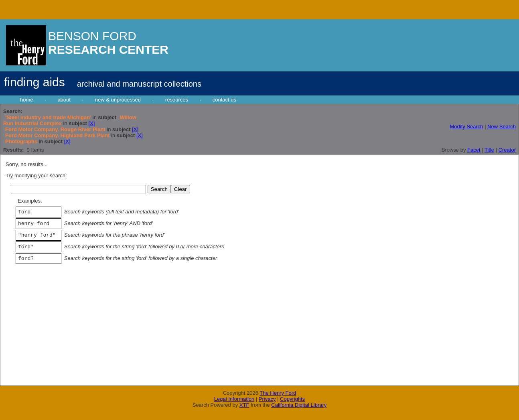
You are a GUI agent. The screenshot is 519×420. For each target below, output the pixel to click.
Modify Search (466, 127)
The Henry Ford (278, 393)
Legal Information (234, 399)
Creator (507, 150)
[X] (91, 123)
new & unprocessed (118, 100)
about (64, 100)
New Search (502, 127)
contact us (224, 100)
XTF (244, 405)
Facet (474, 150)
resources (177, 100)
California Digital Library (299, 405)
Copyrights (292, 399)
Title (489, 150)
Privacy (267, 399)
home (27, 100)
